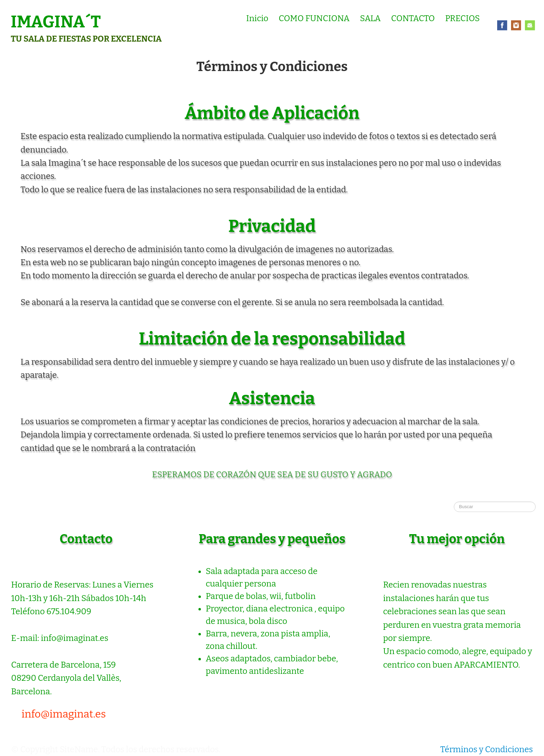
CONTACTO (413, 18)
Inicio (257, 18)
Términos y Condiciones (487, 749)
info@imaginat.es (64, 714)
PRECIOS (462, 18)
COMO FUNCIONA (314, 18)
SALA (371, 18)
